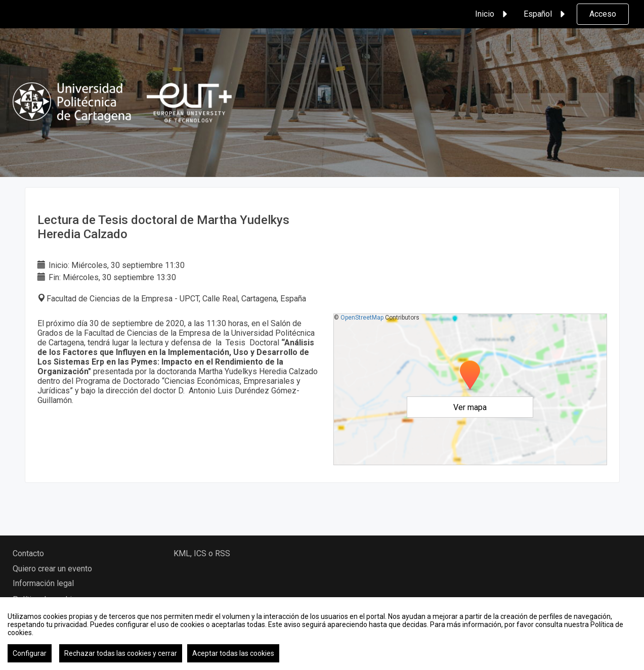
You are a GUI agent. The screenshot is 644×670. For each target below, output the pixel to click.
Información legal (43, 583)
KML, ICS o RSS (202, 553)
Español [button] (546, 14)
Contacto (28, 553)
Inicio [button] (493, 14)
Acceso (603, 14)
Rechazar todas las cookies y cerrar (121, 653)
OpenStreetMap (362, 318)
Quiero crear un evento (52, 569)
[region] (322, 634)
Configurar (30, 653)
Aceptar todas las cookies (233, 653)
